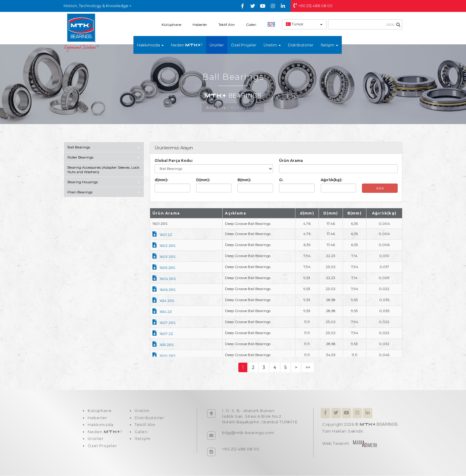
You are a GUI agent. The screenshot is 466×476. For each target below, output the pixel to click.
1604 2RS (164, 279)
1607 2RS (164, 323)
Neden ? (187, 45)
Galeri (251, 25)
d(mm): (161, 180)
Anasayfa (216, 108)
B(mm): (244, 180)
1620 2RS (164, 356)
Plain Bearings (80, 192)
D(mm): (203, 180)
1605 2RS (164, 268)
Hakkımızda (100, 425)
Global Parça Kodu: (174, 161)
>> (308, 368)
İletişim (142, 440)
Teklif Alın (227, 25)
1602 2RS (164, 246)
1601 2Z (162, 235)
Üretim (142, 411)
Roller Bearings (81, 158)
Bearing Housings (83, 182)
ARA (380, 188)
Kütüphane (171, 25)
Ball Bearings (245, 108)
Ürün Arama (291, 161)
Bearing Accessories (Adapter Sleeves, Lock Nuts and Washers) (103, 170)
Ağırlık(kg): (331, 180)
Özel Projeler (244, 45)
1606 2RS (164, 290)
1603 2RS (164, 257)
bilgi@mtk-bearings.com (248, 433)
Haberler (200, 25)
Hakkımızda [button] (150, 45)
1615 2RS (163, 345)
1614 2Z (162, 312)
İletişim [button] (329, 45)
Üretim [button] (272, 45)
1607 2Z (163, 334)
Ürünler (217, 45)
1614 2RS (163, 301)
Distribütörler (301, 45)
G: (281, 180)
